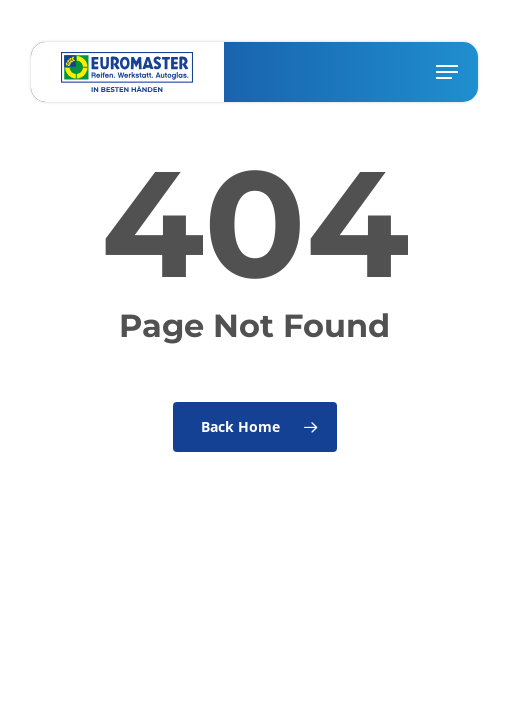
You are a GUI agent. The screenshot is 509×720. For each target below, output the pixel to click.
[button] (447, 72)
